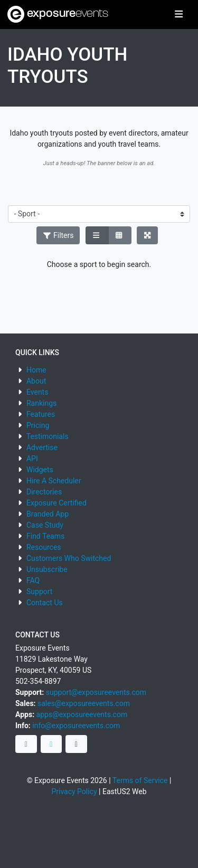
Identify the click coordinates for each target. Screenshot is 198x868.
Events (37, 392)
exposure (58, 14)
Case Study (45, 525)
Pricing (38, 425)
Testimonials (48, 436)
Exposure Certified (56, 503)
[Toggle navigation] (179, 15)
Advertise (42, 447)
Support (39, 592)
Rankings (41, 403)
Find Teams (45, 536)
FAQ (33, 580)
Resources (44, 547)
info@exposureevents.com (76, 726)
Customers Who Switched (69, 558)
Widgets (40, 470)
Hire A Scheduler (54, 481)
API (32, 459)
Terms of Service (140, 780)
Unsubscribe (47, 569)
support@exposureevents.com (96, 692)
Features (41, 414)
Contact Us (45, 603)
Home (36, 370)
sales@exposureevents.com (84, 703)
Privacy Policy (74, 791)
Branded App (48, 514)
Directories (44, 492)
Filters (58, 235)
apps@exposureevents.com (82, 714)
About (36, 381)
